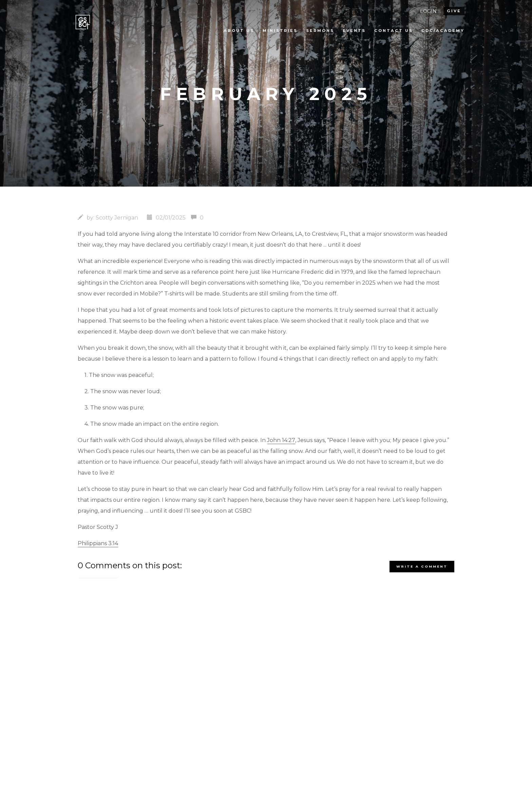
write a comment (422, 566)
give (454, 11)
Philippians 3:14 (98, 543)
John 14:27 (281, 440)
